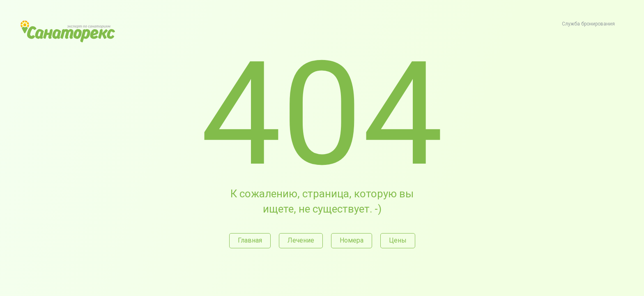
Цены (398, 240)
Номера (352, 240)
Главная (250, 240)
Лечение (301, 240)
